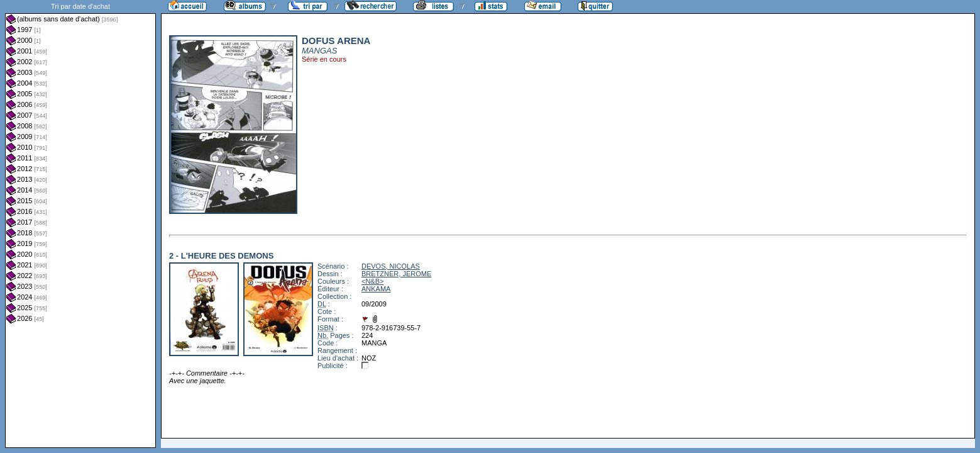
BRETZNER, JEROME (396, 274)
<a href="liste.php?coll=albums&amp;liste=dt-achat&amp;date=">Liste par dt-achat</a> (80, 224)
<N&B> (372, 281)
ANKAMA (376, 289)
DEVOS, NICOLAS (391, 266)
